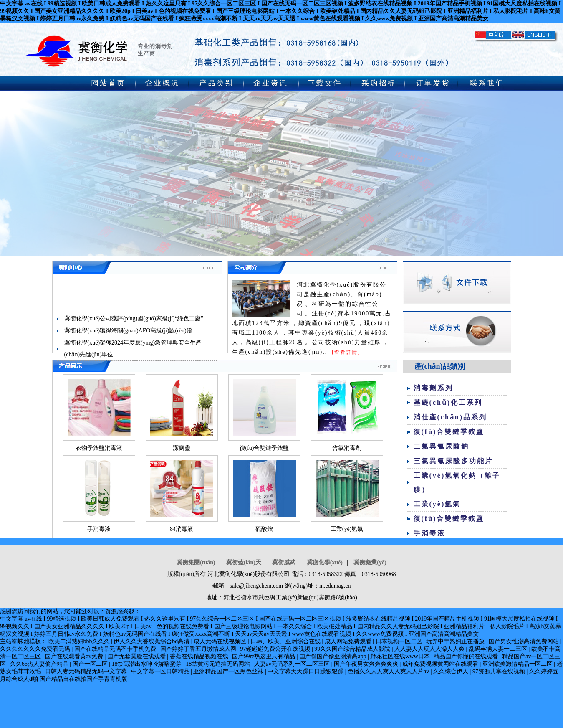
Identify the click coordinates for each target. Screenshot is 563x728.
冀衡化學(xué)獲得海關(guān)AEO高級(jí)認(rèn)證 (128, 331)
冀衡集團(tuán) (196, 562)
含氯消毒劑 (347, 448)
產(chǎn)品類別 (440, 366)
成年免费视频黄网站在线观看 (441, 664)
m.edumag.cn (335, 586)
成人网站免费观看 (349, 641)
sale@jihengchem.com (257, 586)
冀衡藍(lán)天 (244, 562)
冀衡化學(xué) (325, 562)
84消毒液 (182, 529)
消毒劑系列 (433, 388)
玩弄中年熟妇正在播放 (456, 641)
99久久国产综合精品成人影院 (353, 649)
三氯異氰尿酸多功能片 (453, 461)
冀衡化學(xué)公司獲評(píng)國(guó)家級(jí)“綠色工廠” (134, 318)
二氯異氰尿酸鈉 (441, 446)
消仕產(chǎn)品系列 (451, 417)
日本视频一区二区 (400, 641)
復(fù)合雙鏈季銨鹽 (264, 448)
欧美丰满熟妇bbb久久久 (80, 641)
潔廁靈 (182, 448)
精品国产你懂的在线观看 (467, 656)
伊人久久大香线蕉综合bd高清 (152, 641)
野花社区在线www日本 (401, 656)
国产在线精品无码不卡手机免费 (116, 649)
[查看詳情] (346, 352)
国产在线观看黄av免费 (75, 656)
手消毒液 (99, 529)
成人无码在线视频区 (221, 641)
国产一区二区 (91, 664)
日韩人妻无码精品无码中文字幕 (87, 671)
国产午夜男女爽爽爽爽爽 (367, 664)
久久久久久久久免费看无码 (36, 649)
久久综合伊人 (452, 671)
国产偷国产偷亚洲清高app (333, 656)
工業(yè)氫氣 (347, 529)
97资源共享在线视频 (500, 671)
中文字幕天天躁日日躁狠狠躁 (306, 671)
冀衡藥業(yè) (370, 562)
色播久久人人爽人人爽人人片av (389, 671)
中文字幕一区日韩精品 (161, 671)
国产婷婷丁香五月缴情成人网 (199, 649)
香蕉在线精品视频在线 (200, 656)
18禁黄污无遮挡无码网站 (219, 664)
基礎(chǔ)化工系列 (448, 402)
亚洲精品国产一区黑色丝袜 (229, 671)
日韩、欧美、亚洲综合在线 (286, 641)
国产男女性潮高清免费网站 (525, 641)
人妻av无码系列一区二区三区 (293, 664)
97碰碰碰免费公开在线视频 (276, 649)
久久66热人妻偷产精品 (40, 664)
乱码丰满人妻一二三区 (499, 649)
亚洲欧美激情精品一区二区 (518, 664)
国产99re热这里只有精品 (264, 656)
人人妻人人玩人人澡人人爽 (430, 649)
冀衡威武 (284, 562)
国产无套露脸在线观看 (137, 656)
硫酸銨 (264, 529)
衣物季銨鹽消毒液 (99, 448)
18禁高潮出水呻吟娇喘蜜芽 (147, 664)
